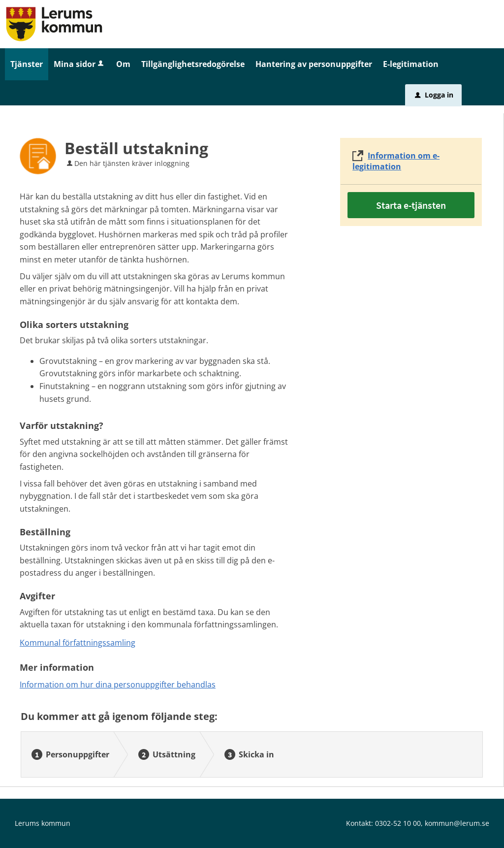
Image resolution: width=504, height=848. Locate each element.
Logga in (434, 95)
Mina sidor (79, 64)
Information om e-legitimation (396, 161)
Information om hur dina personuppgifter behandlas (118, 685)
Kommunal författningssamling (78, 643)
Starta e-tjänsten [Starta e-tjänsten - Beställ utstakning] (411, 205)
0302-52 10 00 (398, 823)
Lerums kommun (43, 823)
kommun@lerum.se (457, 823)
